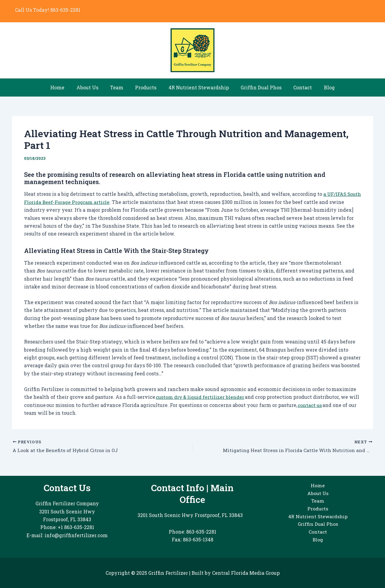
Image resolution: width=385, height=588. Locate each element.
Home (65, 87)
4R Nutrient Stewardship (197, 87)
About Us (93, 87)
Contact (297, 87)
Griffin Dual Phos (258, 87)
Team (120, 87)
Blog (322, 87)
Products (147, 87)
